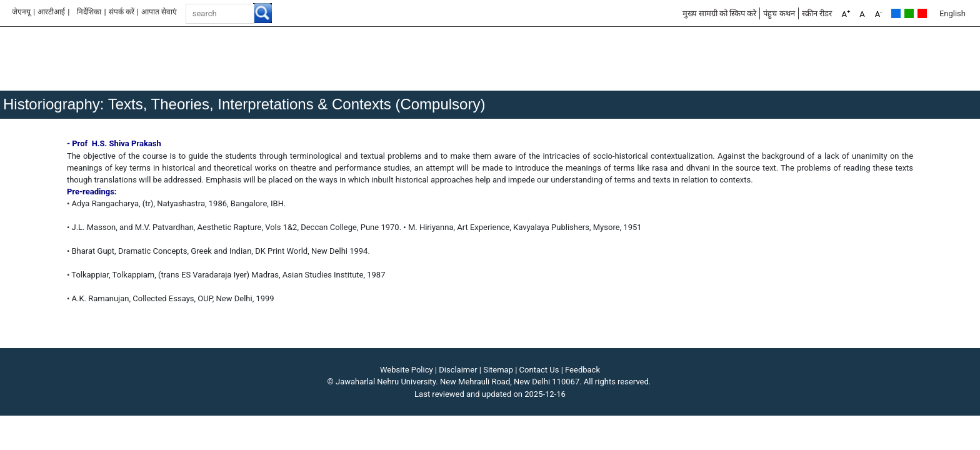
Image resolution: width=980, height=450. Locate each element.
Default (896, 13)
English (952, 13)
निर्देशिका (89, 12)
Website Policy (407, 370)
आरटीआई (51, 12)
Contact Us (539, 370)
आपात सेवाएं (159, 12)
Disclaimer (458, 370)
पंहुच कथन (779, 13)
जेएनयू (21, 12)
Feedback (582, 370)
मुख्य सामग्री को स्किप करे (720, 13)
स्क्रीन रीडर (817, 13)
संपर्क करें (122, 12)
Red (922, 13)
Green (909, 13)
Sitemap (498, 370)
